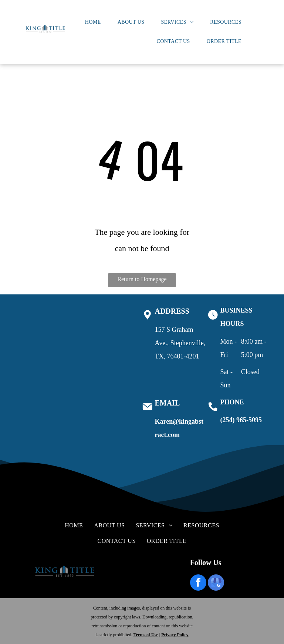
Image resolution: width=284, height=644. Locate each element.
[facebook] (198, 583)
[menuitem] (96, 22)
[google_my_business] (216, 583)
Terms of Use (146, 635)
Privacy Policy (175, 635)
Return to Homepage (142, 279)
